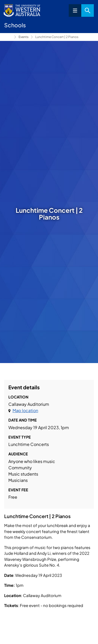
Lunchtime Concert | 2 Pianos (57, 37)
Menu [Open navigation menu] (75, 10)
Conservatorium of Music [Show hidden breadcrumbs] (8, 37)
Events (24, 37)
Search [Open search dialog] (88, 10)
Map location (25, 410)
